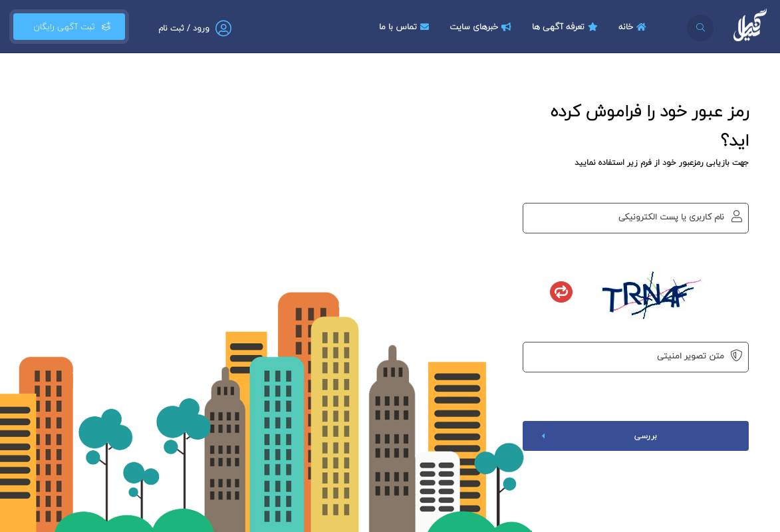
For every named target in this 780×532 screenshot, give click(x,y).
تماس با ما (406, 27)
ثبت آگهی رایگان (69, 27)
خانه (634, 27)
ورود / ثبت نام (184, 28)
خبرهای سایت (482, 27)
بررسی (596, 436)
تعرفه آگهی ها (567, 27)
